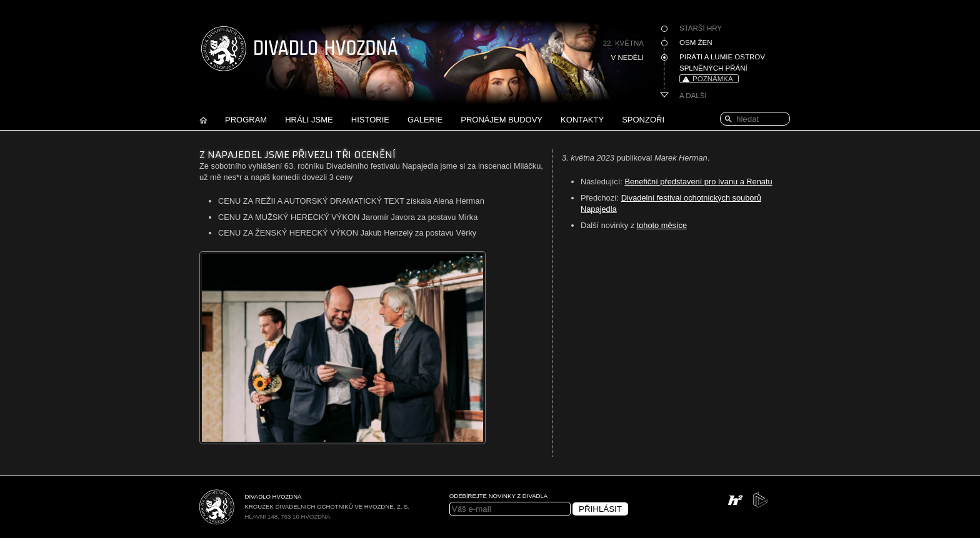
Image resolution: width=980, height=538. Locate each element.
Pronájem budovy (502, 120)
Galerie (425, 120)
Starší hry (701, 28)
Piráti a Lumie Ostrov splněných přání (722, 62)
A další (693, 96)
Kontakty (582, 120)
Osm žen (696, 42)
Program (246, 120)
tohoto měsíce (662, 225)
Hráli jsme (309, 120)
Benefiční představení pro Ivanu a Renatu (698, 182)
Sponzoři (643, 120)
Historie (370, 120)
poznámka (713, 79)
